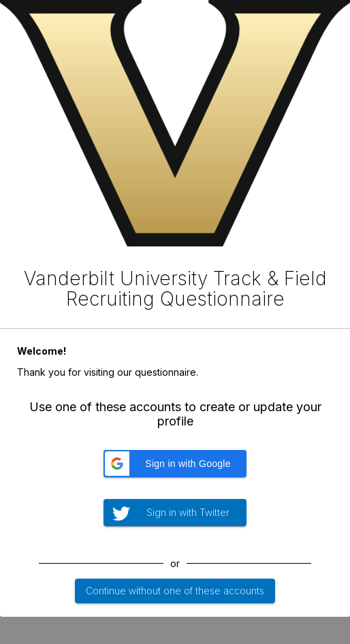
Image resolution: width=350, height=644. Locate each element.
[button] (175, 464)
